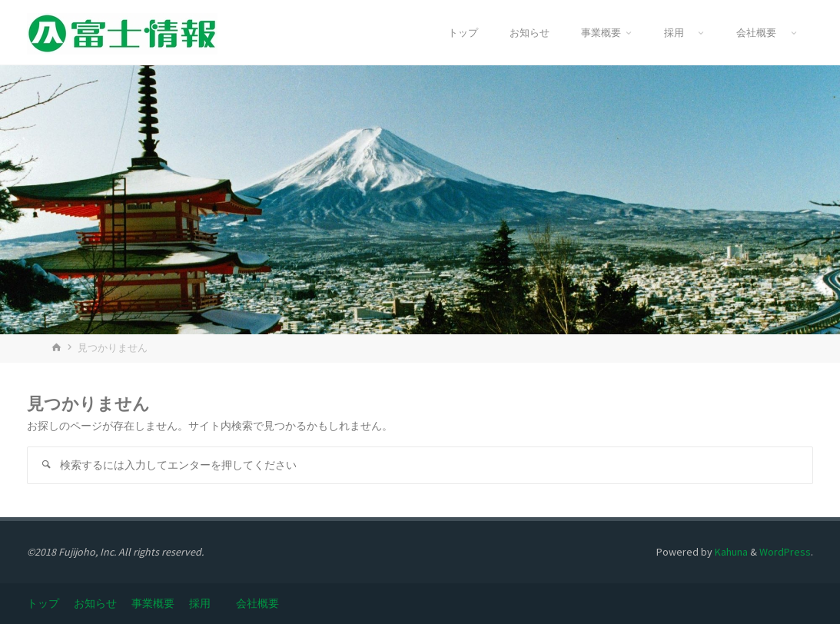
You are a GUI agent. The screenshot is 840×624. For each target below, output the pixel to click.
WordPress (785, 552)
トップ (43, 603)
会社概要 (263, 603)
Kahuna (730, 552)
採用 (205, 603)
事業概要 (153, 603)
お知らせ (95, 603)
